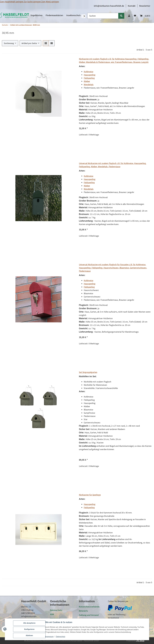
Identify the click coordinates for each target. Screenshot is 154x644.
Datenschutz (61, 637)
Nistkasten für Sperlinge (90, 495)
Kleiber (87, 81)
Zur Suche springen (33, 2)
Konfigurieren (29, 629)
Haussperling (90, 75)
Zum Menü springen (50, 2)
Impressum (49, 637)
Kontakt (132, 6)
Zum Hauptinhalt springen (12, 2)
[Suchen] (103, 16)
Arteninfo (83, 611)
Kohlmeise (88, 72)
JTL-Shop (140, 641)
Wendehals (89, 84)
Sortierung (9, 43)
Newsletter (145, 6)
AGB (52, 614)
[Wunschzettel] (135, 16)
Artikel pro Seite (29, 43)
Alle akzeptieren (29, 623)
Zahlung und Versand (89, 615)
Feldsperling (89, 78)
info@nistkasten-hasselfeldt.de (109, 6)
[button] (129, 16)
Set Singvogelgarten (88, 372)
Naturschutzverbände (89, 607)
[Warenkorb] (145, 16)
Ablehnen (29, 635)
